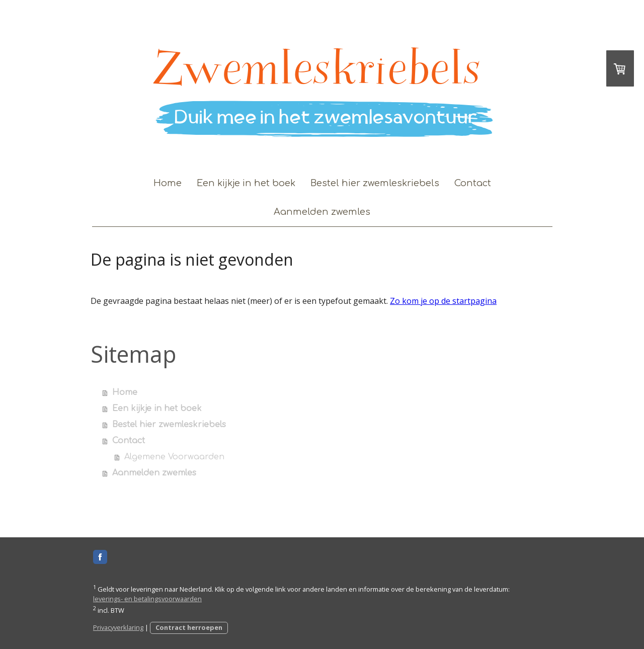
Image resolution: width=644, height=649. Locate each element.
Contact (473, 183)
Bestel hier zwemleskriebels (375, 183)
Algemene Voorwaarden (174, 457)
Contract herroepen (189, 627)
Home (168, 183)
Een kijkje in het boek (246, 183)
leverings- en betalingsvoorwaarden (147, 599)
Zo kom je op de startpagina (443, 301)
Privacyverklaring (118, 627)
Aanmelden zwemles (322, 212)
